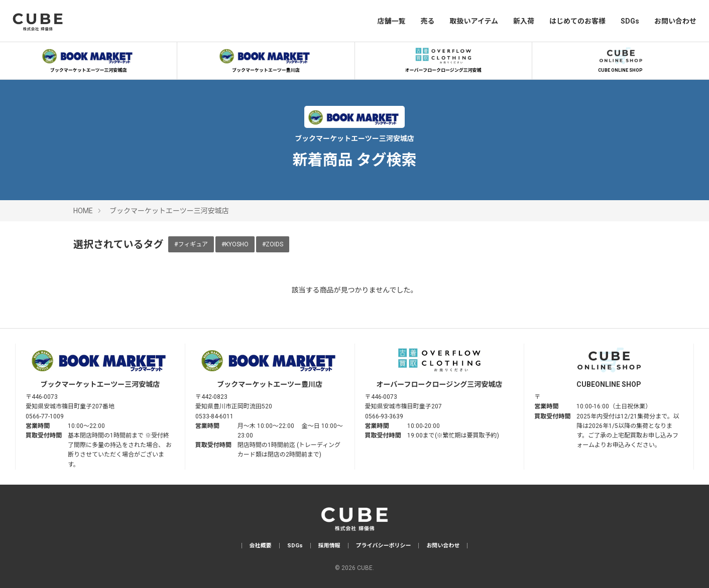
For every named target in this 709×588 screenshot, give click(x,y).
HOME (83, 211)
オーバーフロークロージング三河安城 (443, 59)
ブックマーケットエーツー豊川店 (266, 59)
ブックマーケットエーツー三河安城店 (88, 59)
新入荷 (524, 21)
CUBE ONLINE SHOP (621, 59)
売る (427, 21)
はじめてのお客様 (577, 21)
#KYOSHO (235, 244)
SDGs (630, 21)
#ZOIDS (273, 244)
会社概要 (261, 546)
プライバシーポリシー (384, 546)
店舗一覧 (391, 21)
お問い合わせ (675, 21)
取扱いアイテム (474, 21)
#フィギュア (191, 244)
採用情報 (329, 546)
